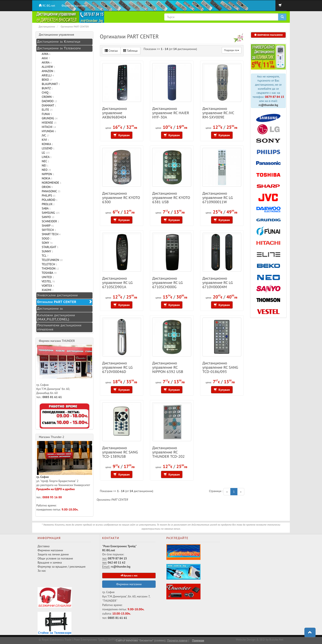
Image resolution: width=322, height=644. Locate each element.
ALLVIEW (48, 67)
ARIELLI (47, 75)
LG (45, 153)
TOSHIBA (48, 273)
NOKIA (46, 178)
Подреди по (232, 50)
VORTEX (47, 286)
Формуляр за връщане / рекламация (62, 567)
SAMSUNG (50, 213)
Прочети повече (177, 640)
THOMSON (49, 268)
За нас (42, 571)
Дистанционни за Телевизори (59, 48)
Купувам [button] (122, 135)
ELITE (46, 110)
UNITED (47, 277)
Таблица (130, 51)
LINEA (46, 157)
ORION (46, 187)
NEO (46, 170)
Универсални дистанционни (57, 295)
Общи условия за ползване (55, 558)
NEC (45, 161)
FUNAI (46, 114)
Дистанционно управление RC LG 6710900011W (218, 197)
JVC (45, 135)
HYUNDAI (48, 131)
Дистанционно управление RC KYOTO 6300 (121, 197)
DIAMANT (48, 105)
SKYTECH (48, 230)
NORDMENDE (51, 183)
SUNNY (47, 251)
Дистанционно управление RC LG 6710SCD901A (117, 282)
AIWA (45, 54)
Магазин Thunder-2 (52, 437)
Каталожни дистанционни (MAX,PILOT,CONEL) (56, 317)
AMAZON (48, 71)
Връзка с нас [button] (129, 575)
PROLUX (47, 204)
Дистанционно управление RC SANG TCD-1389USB (120, 452)
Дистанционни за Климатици (59, 41)
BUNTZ (46, 88)
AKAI (45, 58)
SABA (45, 208)
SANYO (47, 217)
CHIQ (45, 92)
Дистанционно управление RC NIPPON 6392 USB (168, 367)
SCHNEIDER (50, 221)
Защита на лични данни (53, 554)
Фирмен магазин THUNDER (57, 341)
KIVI (45, 140)
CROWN (47, 97)
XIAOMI (47, 290)
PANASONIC (50, 191)
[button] (310, 633)
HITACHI (48, 127)
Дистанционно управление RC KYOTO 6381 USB (171, 197)
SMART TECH (50, 234)
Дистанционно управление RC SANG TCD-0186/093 (220, 367)
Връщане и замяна (50, 562)
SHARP (47, 226)
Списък (111, 51)
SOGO (46, 238)
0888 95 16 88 (52, 497)
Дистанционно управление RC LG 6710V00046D (117, 367)
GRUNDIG (49, 118)
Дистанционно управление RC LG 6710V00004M (218, 282)
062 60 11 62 (117, 562)
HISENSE (48, 123)
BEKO (46, 80)
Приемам (198, 640)
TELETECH (49, 264)
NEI (44, 165)
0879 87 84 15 (274, 97)
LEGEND (47, 148)
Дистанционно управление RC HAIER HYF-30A (171, 113)
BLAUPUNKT (50, 84)
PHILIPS (48, 195)
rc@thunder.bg (268, 105)
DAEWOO (49, 101)
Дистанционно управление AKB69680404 (115, 113)
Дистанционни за (50, 308)
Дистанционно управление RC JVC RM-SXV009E (218, 113)
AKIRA (46, 62)
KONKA (47, 144)
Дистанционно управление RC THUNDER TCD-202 (168, 452)
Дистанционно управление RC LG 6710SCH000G (167, 282)
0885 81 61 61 (52, 397)
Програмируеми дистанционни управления (59, 327)
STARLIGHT (49, 247)
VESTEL (47, 281)
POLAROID (49, 200)
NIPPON (47, 174)
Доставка (44, 546)
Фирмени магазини (74, 6)
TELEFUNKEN (51, 260)
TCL (44, 256)
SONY (46, 243)
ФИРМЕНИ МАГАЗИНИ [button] (268, 35)
